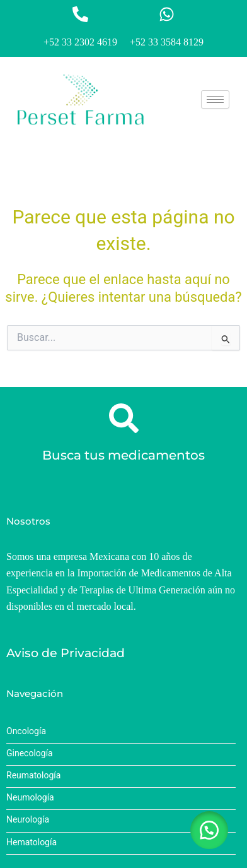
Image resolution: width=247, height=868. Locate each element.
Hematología (32, 842)
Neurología (28, 820)
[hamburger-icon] (215, 99)
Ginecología (30, 753)
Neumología (30, 798)
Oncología (26, 731)
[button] (209, 830)
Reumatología (33, 776)
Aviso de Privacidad (66, 653)
